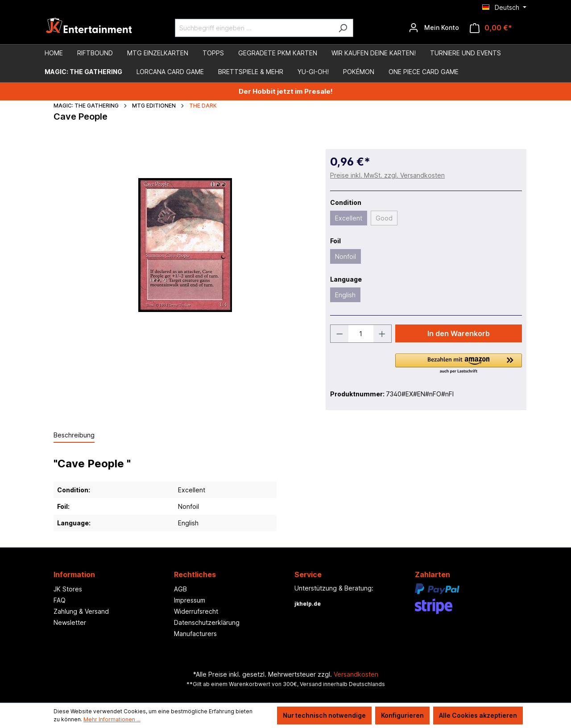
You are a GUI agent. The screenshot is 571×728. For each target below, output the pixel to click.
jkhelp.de (308, 604)
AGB (180, 589)
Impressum (190, 600)
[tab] (74, 435)
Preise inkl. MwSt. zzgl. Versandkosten (387, 175)
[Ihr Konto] (434, 28)
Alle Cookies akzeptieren (478, 715)
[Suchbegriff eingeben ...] (254, 28)
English (345, 295)
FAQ (60, 600)
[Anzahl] (361, 334)
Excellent (349, 218)
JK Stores (68, 589)
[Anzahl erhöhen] (382, 334)
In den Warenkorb (459, 333)
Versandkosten (356, 674)
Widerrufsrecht (196, 611)
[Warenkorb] (491, 28)
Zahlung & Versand (81, 611)
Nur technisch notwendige (324, 715)
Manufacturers (195, 634)
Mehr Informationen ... (112, 719)
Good (384, 218)
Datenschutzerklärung (207, 622)
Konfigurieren (402, 715)
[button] (459, 364)
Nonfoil (345, 256)
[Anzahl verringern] (339, 334)
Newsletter (70, 622)
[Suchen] (343, 28)
